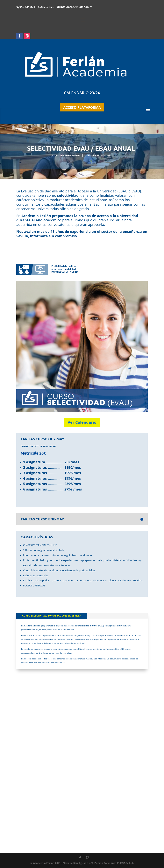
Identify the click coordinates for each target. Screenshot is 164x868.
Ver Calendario (82, 422)
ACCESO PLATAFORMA (82, 107)
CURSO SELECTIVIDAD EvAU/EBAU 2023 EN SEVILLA (52, 616)
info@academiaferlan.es (76, 7)
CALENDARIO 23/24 (82, 93)
